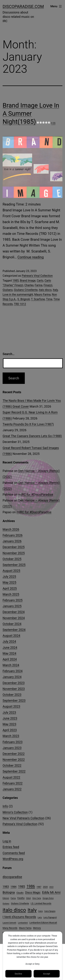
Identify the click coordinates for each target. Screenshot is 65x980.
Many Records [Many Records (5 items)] (10, 928)
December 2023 (14, 683)
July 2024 (9, 641)
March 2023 (11, 736)
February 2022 (13, 783)
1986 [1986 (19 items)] (31, 886)
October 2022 (12, 765)
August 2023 (11, 706)
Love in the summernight (18, 295)
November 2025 (14, 553)
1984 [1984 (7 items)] (14, 887)
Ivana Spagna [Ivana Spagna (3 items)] (50, 911)
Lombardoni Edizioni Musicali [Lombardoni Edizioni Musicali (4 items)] (43, 923)
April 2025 (10, 588)
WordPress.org (13, 859)
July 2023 (9, 712)
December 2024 (14, 612)
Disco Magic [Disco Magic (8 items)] (33, 893)
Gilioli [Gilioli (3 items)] (28, 898)
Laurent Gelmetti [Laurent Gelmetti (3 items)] (9, 923)
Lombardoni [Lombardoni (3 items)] (23, 923)
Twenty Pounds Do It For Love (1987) (28, 424)
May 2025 (9, 582)
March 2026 (11, 529)
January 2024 (12, 677)
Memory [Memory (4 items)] (37, 928)
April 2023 (10, 730)
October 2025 (12, 559)
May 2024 (9, 653)
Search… (9, 354)
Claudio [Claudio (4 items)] (20, 893)
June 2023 (10, 718)
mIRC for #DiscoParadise (36, 494)
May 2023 (9, 724)
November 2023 (14, 689)
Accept (47, 974)
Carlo (40, 281)
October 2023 (12, 695)
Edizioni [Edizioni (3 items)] (6, 898)
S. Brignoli (24, 299)
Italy (55, 290)
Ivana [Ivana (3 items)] (40, 911)
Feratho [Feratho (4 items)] (21, 898)
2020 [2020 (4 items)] (45, 887)
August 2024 (11, 636)
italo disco (45, 290)
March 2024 (11, 665)
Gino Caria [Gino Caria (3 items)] (37, 898)
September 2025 (14, 565)
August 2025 (11, 571)
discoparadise (12, 877)
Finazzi (48, 285)
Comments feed (14, 853)
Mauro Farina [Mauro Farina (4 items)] (25, 928)
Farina (38, 285)
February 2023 (13, 742)
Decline (18, 974)
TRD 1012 (20, 304)
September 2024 (14, 630)
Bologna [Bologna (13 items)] (9, 892)
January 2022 (12, 789)
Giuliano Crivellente (26, 290)
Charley (29, 285)
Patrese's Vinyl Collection (37, 276)
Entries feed (11, 847)
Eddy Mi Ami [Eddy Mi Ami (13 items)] (51, 892)
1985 (16, 281)
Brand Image (28, 281)
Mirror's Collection (15, 812)
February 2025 (13, 600)
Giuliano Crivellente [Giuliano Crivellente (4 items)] (20, 903)
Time (49, 299)
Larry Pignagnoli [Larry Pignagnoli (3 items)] (50, 917)
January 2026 (12, 541)
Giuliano (8, 290)
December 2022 (14, 754)
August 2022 (11, 777)
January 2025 (12, 606)
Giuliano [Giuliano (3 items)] (6, 904)
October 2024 (12, 624)
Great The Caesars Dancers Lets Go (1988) (32, 436)
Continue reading (31, 257)
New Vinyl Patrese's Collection (23, 818)
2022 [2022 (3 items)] (51, 887)
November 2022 (14, 760)
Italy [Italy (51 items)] (32, 910)
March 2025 (11, 594)
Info (5, 806)
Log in (7, 841)
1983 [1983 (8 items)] (6, 887)
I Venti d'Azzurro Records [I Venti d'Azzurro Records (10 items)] (19, 917)
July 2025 (9, 577)
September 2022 (14, 771)
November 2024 (14, 618)
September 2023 (14, 701)
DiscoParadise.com (23, 7)
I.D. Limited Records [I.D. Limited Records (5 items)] (41, 903)
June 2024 (10, 647)
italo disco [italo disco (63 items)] (14, 910)
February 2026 (13, 535)
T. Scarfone (38, 299)
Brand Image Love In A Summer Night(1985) (31, 114)
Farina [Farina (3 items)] (13, 898)
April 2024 (10, 659)
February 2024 (13, 671)
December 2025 (14, 547)
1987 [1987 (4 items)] (39, 887)
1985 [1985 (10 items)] (21, 887)
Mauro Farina (42, 295)
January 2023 (12, 748)
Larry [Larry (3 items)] (40, 917)
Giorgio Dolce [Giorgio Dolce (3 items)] (48, 898)
